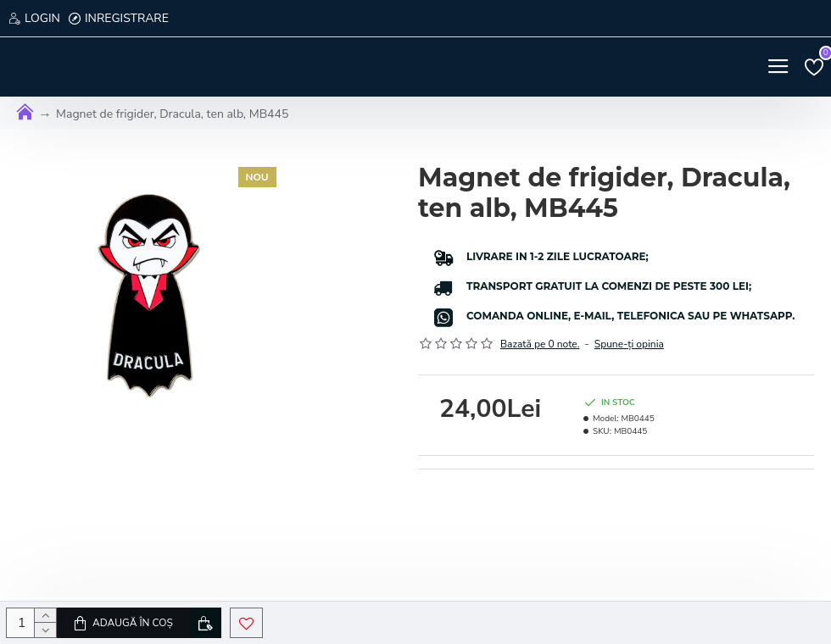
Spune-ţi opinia (629, 344)
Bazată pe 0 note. (540, 344)
